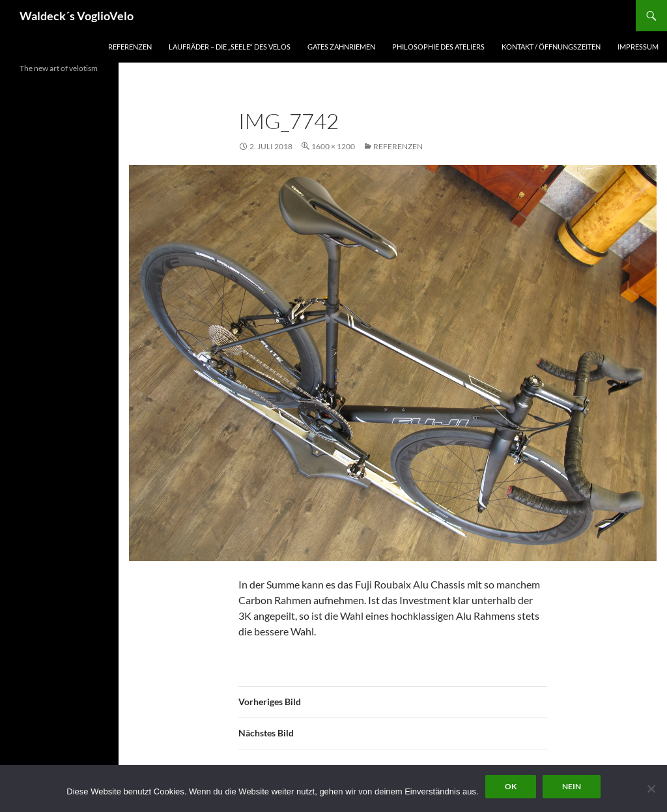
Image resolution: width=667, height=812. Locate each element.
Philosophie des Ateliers (438, 47)
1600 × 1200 (333, 146)
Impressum (638, 47)
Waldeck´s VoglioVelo (77, 16)
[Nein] (651, 789)
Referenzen (130, 47)
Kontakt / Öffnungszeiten (551, 47)
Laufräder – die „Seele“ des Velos (230, 47)
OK (511, 786)
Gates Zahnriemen (341, 47)
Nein (572, 786)
